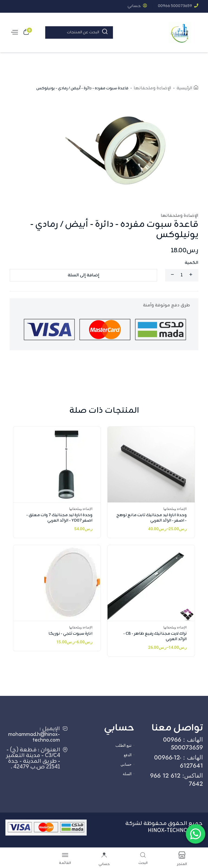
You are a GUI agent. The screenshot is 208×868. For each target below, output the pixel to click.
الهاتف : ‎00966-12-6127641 (178, 761)
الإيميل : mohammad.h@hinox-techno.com (34, 734)
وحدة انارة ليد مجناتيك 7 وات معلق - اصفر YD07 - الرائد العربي (59, 518)
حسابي (137, 6)
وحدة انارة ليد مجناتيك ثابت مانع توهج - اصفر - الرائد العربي (152, 518)
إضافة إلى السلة (83, 275)
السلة (127, 774)
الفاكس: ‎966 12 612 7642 (176, 779)
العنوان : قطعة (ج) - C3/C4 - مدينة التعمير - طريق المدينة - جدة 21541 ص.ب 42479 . (33, 758)
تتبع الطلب (123, 745)
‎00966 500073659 (178, 6)
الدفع (128, 755)
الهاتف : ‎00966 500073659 (183, 743)
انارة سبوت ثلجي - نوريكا (70, 634)
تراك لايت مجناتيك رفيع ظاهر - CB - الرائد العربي (155, 636)
